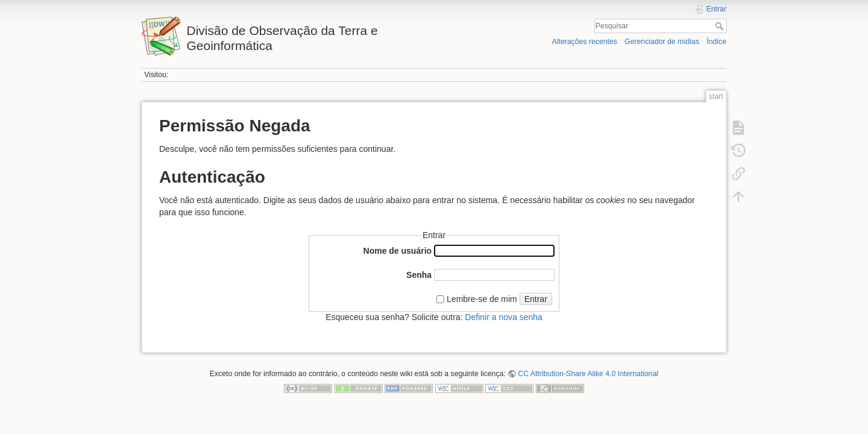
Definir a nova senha (503, 317)
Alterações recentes (585, 42)
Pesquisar (721, 26)
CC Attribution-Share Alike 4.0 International (588, 374)
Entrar (536, 299)
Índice (716, 42)
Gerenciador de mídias (662, 42)
